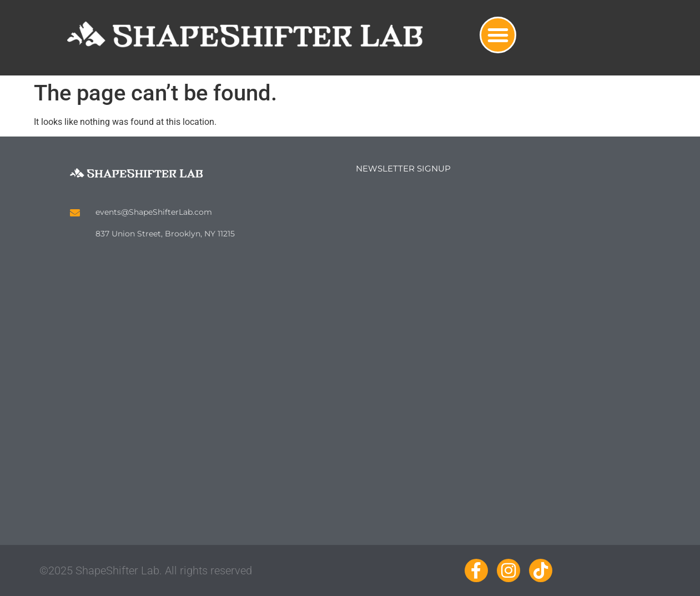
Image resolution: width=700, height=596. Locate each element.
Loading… (495, 343)
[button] (498, 35)
